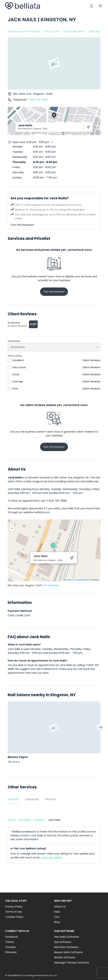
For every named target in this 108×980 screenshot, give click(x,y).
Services (13, 799)
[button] (53, 545)
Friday (16, 167)
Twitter (10, 942)
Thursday (19, 162)
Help (57, 912)
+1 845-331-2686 (38, 100)
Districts (50, 799)
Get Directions (51, 585)
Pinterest (11, 952)
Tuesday (18, 152)
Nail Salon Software (66, 947)
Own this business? (22, 225)
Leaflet (68, 580)
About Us (60, 907)
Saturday (18, 172)
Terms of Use (14, 912)
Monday (17, 147)
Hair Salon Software (66, 937)
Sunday (17, 178)
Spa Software (63, 942)
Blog (57, 922)
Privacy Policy (14, 907)
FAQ (57, 917)
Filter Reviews (14, 341)
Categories (32, 799)
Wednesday (20, 157)
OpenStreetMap (82, 580)
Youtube (10, 947)
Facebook (12, 937)
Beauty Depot (18, 757)
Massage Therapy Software (72, 963)
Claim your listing (51, 857)
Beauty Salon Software (68, 952)
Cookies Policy (14, 917)
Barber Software (65, 957)
